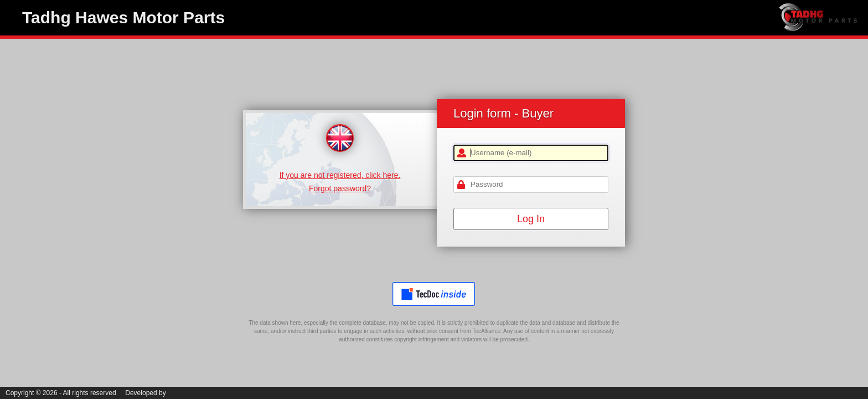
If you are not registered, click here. (340, 175)
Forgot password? (340, 188)
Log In (531, 219)
